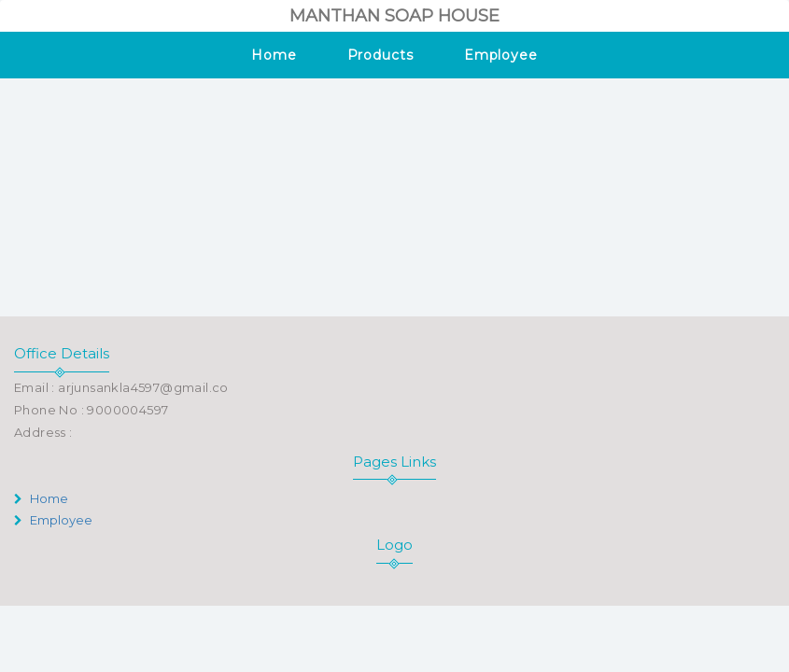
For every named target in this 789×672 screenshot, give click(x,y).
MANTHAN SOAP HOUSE (394, 16)
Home (274, 55)
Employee (501, 55)
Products (380, 55)
